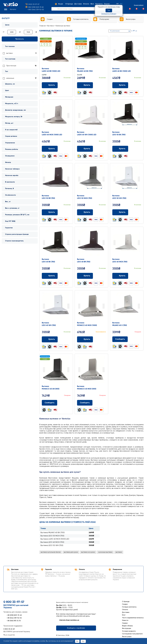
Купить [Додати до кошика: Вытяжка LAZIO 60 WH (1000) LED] (85, 149)
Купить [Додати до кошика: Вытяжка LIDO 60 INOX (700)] (120, 276)
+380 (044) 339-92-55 (36, 10)
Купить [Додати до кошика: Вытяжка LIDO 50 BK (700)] (120, 149)
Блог (124, 615)
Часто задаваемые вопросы (133, 618)
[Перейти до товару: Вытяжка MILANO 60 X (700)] (127, 306)
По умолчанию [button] (115, 31)
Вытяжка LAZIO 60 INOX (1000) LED (55, 539)
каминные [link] (10, 78)
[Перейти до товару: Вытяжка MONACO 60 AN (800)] (56, 370)
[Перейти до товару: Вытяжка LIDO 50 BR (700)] (56, 179)
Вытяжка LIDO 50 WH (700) (52, 545)
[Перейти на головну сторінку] (11, 7)
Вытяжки (51, 26)
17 (134, 31)
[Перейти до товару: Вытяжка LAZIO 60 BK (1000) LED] (127, 52)
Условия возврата (129, 631)
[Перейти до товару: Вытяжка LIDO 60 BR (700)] (91, 243)
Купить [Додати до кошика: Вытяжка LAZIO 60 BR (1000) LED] (50, 85)
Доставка (126, 612)
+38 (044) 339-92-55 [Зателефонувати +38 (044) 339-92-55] (13, 618)
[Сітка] (140, 31)
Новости (125, 620)
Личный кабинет (137, 5)
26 (136, 31)
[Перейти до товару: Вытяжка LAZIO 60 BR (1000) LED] (56, 52)
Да (77, 641)
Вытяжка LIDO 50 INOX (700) (52, 536)
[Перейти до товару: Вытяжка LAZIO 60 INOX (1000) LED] (56, 116)
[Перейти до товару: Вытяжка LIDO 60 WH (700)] (56, 306)
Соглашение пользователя (132, 634)
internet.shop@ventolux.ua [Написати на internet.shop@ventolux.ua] (68, 620)
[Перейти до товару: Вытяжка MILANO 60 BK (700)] (91, 52)
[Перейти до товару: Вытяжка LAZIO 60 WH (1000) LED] (91, 116)
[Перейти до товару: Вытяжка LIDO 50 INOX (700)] (91, 179)
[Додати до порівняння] (65, 85)
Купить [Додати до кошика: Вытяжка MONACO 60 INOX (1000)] (85, 339)
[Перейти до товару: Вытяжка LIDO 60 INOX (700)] (127, 243)
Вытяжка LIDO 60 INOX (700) (52, 542)
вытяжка (119, 552)
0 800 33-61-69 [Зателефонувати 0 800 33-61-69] (9, 629)
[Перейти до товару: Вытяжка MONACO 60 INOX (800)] (91, 370)
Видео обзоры (127, 626)
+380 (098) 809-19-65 (34, 7)
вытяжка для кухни (71, 552)
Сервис (125, 623)
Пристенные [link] (11, 66)
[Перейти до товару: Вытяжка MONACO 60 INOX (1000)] (91, 306)
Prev (44, 52)
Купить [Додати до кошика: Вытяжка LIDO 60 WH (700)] (50, 339)
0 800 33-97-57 (32, 5)
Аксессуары (127, 637)
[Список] (143, 31)
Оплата (125, 610)
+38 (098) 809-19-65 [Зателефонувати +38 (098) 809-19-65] (13, 615)
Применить (20, 39)
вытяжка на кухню (88, 552)
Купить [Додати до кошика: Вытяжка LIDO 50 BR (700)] (50, 212)
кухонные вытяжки (105, 552)
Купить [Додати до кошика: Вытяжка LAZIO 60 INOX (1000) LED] (50, 149)
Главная (43, 26)
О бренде (126, 602)
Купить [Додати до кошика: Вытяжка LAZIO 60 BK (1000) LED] (120, 85)
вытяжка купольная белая (51, 552)
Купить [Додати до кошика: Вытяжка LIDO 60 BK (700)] (50, 276)
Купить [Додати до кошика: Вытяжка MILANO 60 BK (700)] (85, 85)
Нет (83, 641)
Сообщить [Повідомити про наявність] (120, 339)
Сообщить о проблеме (76, 628)
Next (68, 52)
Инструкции (127, 628)
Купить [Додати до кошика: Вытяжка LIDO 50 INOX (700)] (85, 212)
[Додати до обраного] (69, 85)
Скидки (125, 604)
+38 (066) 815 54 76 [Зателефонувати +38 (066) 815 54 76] (12, 621)
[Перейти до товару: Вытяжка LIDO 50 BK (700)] (127, 116)
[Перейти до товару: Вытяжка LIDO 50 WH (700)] (127, 179)
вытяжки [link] (10, 53)
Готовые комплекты (129, 607)
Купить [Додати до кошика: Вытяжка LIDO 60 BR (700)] (85, 276)
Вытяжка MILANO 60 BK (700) (53, 533)
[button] (10, 10)
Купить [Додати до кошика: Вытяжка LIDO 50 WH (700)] (120, 212)
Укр (117, 4)
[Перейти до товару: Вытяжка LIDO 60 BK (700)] (56, 243)
